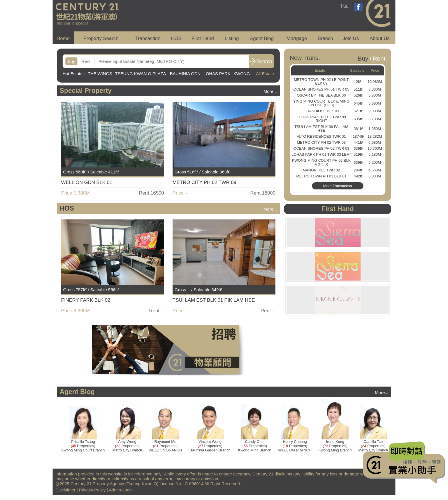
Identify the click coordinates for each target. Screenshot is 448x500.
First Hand (203, 38)
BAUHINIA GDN (185, 74)
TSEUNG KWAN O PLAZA (141, 74)
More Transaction (337, 186)
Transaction (148, 38)
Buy (71, 61)
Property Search (101, 38)
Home (63, 38)
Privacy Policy (92, 490)
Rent (86, 61)
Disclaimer (65, 490)
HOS (176, 38)
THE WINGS (100, 74)
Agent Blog (262, 38)
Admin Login (121, 490)
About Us (380, 38)
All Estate (265, 74)
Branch (325, 38)
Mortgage (297, 38)
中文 (344, 6)
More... (270, 91)
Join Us (351, 38)
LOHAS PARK (217, 74)
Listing (232, 38)
